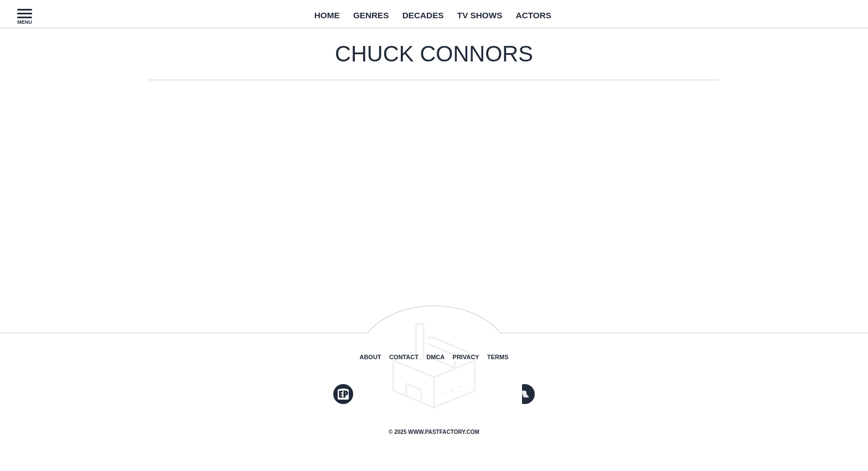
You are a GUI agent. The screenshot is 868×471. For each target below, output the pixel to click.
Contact (404, 357)
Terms (498, 357)
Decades (421, 18)
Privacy (466, 357)
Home (312, 18)
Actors (547, 18)
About (370, 357)
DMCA (435, 357)
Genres (362, 18)
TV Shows (486, 18)
